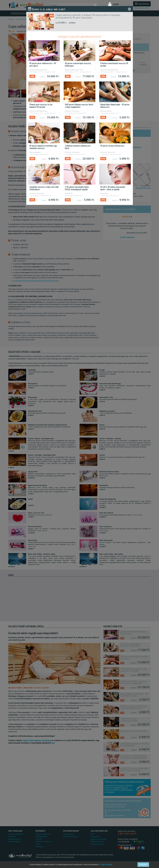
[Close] (129, 9)
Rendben (143, 865)
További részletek (106, 865)
